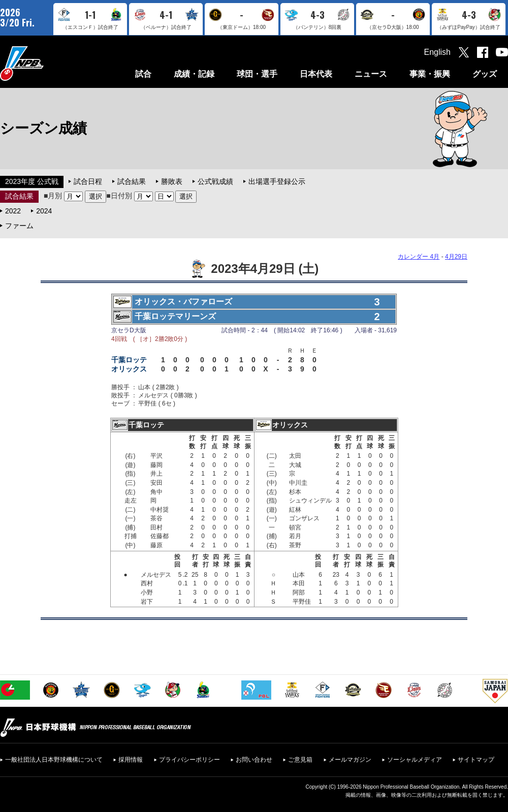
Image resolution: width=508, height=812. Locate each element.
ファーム (19, 226)
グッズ (485, 74)
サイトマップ (476, 760)
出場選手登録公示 (277, 181)
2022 (13, 211)
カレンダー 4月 (419, 257)
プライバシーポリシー (189, 760)
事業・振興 (430, 74)
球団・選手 (257, 74)
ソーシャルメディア (415, 760)
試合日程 (88, 181)
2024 (44, 211)
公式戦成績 (215, 181)
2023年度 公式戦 (32, 181)
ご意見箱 (300, 760)
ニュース (371, 74)
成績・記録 (194, 74)
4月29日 (456, 257)
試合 (143, 74)
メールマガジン (350, 760)
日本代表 (316, 74)
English (437, 52)
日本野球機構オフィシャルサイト (47, 63)
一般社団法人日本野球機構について (54, 760)
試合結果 (132, 181)
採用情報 (131, 760)
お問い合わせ (254, 760)
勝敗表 (172, 181)
